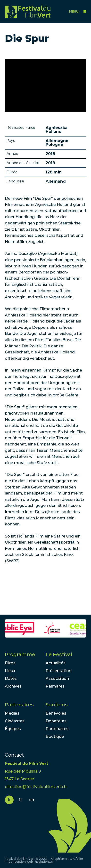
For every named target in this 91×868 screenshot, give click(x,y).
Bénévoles (56, 713)
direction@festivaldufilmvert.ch (36, 787)
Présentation (58, 671)
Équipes (13, 729)
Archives (13, 686)
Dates (11, 678)
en (32, 800)
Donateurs (56, 721)
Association (57, 678)
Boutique (55, 736)
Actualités (56, 663)
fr (9, 800)
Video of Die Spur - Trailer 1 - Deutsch (45, 85)
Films (10, 663)
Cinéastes (15, 721)
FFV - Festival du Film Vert (28, 11)
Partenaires (19, 705)
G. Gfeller (76, 859)
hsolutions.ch (45, 862)
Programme (20, 654)
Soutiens (57, 705)
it (21, 800)
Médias (12, 713)
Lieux (10, 671)
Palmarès (55, 686)
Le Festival (59, 654)
